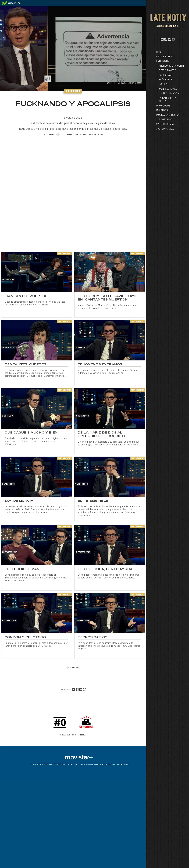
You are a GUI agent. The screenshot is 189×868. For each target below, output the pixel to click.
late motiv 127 (96, 135)
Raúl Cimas (165, 75)
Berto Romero (167, 71)
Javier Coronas (168, 89)
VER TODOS (73, 668)
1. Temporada (164, 120)
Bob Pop (164, 85)
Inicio (160, 52)
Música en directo (167, 115)
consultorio (81, 135)
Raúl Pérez (165, 80)
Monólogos (163, 106)
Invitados (162, 111)
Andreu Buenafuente (172, 66)
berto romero (66, 135)
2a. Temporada (165, 124)
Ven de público (165, 57)
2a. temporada (50, 135)
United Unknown (169, 94)
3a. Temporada (165, 129)
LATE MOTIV (163, 62)
